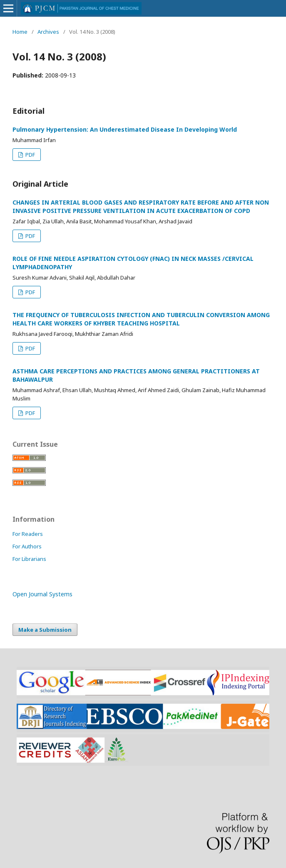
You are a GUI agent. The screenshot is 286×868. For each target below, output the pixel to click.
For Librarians (29, 559)
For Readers (28, 534)
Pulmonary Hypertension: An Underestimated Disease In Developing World (125, 129)
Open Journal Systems (42, 594)
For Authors (27, 546)
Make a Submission (45, 630)
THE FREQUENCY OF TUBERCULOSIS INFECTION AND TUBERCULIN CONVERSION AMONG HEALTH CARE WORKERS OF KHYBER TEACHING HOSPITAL (141, 319)
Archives (48, 32)
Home (20, 32)
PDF (30, 155)
